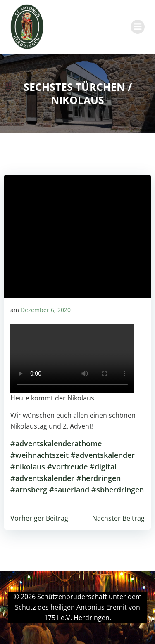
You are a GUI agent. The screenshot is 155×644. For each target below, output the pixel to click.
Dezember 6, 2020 (46, 310)
